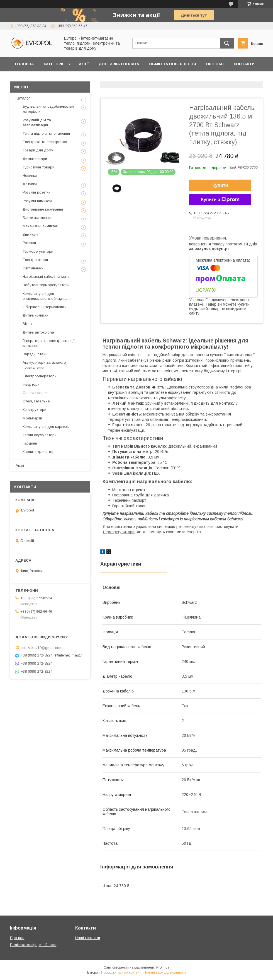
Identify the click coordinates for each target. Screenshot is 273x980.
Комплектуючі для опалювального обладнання (47, 296)
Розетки (29, 243)
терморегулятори (119, 532)
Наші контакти (88, 938)
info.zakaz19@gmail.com (42, 647)
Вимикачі (30, 234)
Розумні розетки (36, 192)
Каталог (23, 98)
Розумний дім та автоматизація (37, 123)
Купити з (220, 200)
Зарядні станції (36, 354)
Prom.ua (163, 967)
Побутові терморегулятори (46, 285)
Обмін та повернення (173, 64)
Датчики (30, 184)
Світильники (33, 268)
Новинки (30, 176)
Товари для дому (38, 150)
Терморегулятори (38, 251)
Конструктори (34, 410)
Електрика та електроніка (45, 142)
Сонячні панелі (36, 393)
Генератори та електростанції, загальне (49, 343)
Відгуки (23, 79)
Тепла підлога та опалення (46, 133)
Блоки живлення (37, 218)
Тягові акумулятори (40, 435)
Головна (24, 64)
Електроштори (35, 260)
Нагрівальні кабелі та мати (46, 277)
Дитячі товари (35, 159)
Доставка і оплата (119, 64)
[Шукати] (227, 43)
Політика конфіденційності (33, 945)
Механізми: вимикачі (40, 226)
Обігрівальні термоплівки (45, 307)
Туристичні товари (38, 167)
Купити (220, 185)
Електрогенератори (40, 376)
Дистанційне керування (43, 209)
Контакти (244, 64)
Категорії (53, 64)
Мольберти (32, 418)
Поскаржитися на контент (121, 972)
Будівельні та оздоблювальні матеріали (48, 109)
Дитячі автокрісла (38, 332)
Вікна (27, 324)
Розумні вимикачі (37, 201)
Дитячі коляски (36, 315)
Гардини (30, 443)
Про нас (215, 64)
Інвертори (31, 384)
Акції (84, 64)
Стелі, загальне (36, 401)
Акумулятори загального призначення (44, 365)
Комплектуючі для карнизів (46, 427)
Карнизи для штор (39, 452)
